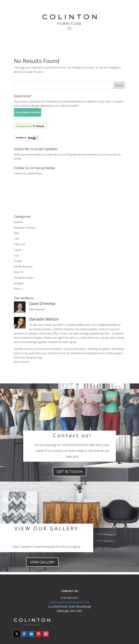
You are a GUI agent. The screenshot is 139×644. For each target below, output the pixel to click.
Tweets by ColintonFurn (28, 173)
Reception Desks (24, 278)
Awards (18, 222)
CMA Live (19, 244)
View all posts (37, 309)
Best (17, 233)
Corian (18, 250)
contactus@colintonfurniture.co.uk (69, 602)
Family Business (23, 266)
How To (19, 272)
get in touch (69, 472)
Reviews (19, 283)
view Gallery (42, 562)
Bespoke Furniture (25, 228)
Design (18, 261)
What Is (18, 289)
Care (17, 239)
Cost (17, 255)
